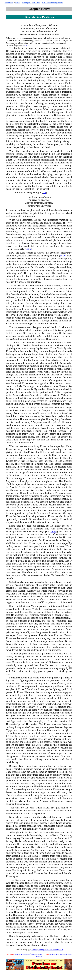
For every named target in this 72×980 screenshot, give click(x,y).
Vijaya (9, 730)
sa (63, 246)
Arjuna (49, 924)
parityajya (11, 532)
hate (54, 437)
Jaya (66, 727)
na (22, 25)
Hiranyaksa (32, 724)
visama (42, 34)
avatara (37, 638)
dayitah (49, 407)
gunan (54, 258)
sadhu (51, 234)
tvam (53, 543)
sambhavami (34, 206)
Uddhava (47, 395)
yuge (43, 206)
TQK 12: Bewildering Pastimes (52, 3)
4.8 (44, 192)
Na (34, 422)
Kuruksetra (64, 163)
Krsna (48, 291)
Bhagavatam (18, 45)
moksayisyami (13, 546)
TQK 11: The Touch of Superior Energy (28, 954)
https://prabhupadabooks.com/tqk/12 (47, 950)
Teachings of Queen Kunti (31, 3)
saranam (34, 532)
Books (17, 3)
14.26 (28, 249)
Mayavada (11, 481)
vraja (42, 532)
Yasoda (55, 909)
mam (20, 532)
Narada (21, 886)
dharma (29, 203)
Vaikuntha (15, 733)
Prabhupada (9, 3)
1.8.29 (27, 45)
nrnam (41, 28)
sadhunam (46, 197)
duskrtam (46, 200)
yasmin (35, 34)
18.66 (53, 532)
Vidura (64, 395)
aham (46, 543)
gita (40, 192)
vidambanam (51, 28)
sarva (60, 529)
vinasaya (33, 200)
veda (26, 25)
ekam (26, 532)
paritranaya (34, 197)
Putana (65, 360)
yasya (28, 31)
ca (29, 34)
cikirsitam (53, 25)
